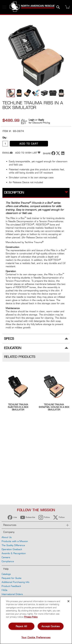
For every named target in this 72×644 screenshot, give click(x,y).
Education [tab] (13, 348)
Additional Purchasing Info (15, 582)
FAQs (5, 590)
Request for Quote (12, 578)
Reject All (21, 626)
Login (32, 120)
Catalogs (6, 574)
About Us (7, 537)
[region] (36, 620)
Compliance (8, 561)
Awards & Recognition (14, 553)
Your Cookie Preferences (36, 637)
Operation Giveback (12, 549)
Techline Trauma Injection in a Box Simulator (18, 407)
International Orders (12, 594)
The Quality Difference (13, 545)
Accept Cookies (51, 626)
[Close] (68, 601)
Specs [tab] (9, 339)
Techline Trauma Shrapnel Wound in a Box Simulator (54, 407)
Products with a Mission (15, 541)
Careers (6, 557)
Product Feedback (11, 586)
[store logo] (32, 7)
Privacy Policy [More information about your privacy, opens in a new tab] (31, 617)
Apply (41, 120)
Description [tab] (14, 193)
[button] (19, 93)
